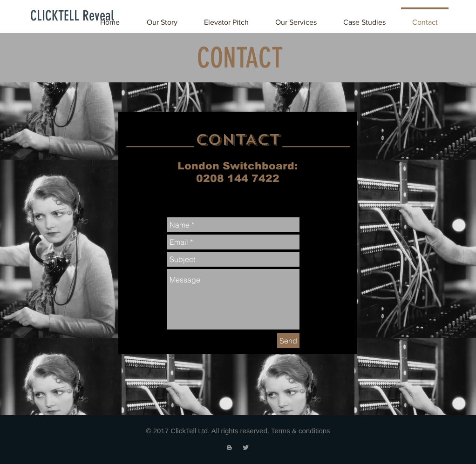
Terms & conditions (301, 431)
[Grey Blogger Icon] (229, 447)
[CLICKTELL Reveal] (72, 16)
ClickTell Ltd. (190, 431)
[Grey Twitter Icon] (246, 447)
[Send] (288, 341)
